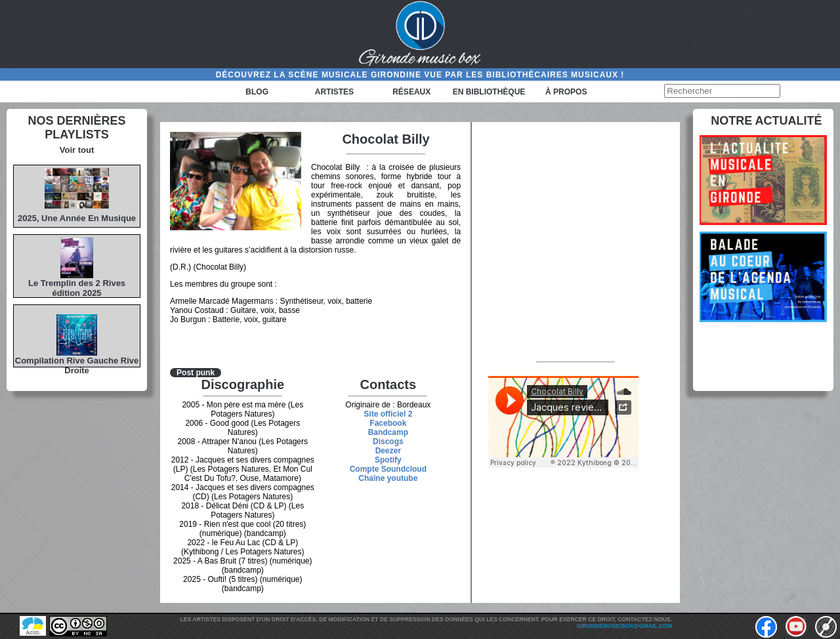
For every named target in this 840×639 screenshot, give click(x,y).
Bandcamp (388, 432)
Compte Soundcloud (388, 469)
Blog (257, 92)
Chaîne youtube (388, 478)
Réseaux (411, 92)
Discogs (388, 442)
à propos (566, 92)
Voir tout (77, 150)
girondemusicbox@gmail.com (624, 626)
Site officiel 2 (388, 414)
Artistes (334, 92)
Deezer (388, 451)
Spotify (388, 460)
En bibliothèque (489, 92)
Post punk (196, 373)
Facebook (388, 423)
